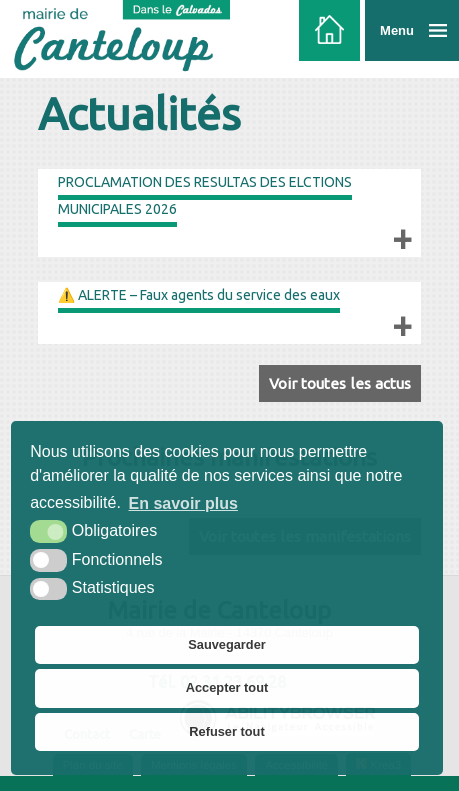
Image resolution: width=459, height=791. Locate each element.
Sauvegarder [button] (227, 644)
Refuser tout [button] (226, 731)
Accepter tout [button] (227, 687)
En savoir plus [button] (183, 503)
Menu (397, 30)
